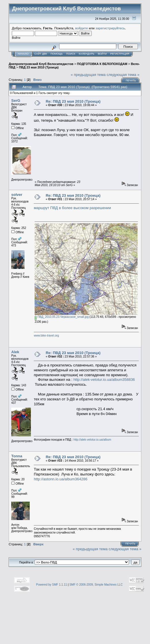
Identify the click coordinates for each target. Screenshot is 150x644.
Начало (23, 54)
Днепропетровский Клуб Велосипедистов (41, 64)
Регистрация (120, 54)
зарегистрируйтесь (110, 28)
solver (17, 195)
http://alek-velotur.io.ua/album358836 (104, 380)
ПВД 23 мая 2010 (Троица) (39, 67)
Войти (102, 54)
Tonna (17, 456)
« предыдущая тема (88, 75)
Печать (131, 81)
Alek (15, 352)
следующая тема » (123, 75)
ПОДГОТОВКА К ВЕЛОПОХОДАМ (102, 64)
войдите (82, 28)
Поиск (71, 54)
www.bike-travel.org (46, 336)
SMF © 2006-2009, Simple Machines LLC (96, 585)
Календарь (87, 54)
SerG (16, 101)
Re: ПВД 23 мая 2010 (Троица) (73, 101)
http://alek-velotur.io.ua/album (92, 440)
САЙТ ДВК (41, 54)
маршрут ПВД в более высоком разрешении (72, 208)
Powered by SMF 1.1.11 (51, 585)
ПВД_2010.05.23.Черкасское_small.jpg (62, 317)
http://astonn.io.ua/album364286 (61, 479)
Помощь (57, 54)
